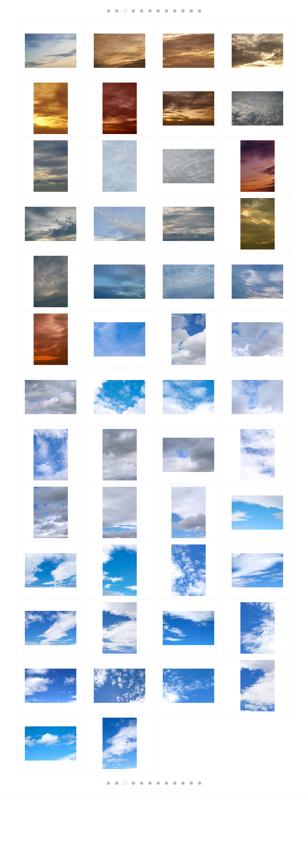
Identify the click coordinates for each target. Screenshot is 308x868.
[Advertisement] (154, 831)
